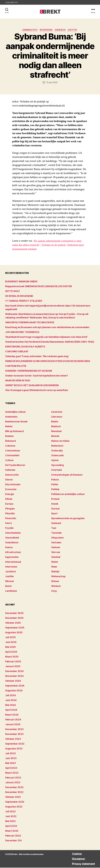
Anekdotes (11, 417)
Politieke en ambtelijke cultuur (68, 494)
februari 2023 (13, 778)
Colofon (74, 854)
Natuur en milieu (60, 441)
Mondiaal (56, 432)
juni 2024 (11, 701)
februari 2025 (13, 662)
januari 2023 (13, 783)
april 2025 (11, 652)
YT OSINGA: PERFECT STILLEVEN (24, 301)
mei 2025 (10, 647)
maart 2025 (12, 657)
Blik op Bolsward (15, 432)
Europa (9, 504)
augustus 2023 (14, 749)
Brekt (15, 855)
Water (55, 562)
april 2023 (11, 768)
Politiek (55, 490)
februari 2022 (13, 836)
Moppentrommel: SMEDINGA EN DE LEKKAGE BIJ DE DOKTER (39, 287)
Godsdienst (12, 543)
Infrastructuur (13, 553)
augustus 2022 (14, 807)
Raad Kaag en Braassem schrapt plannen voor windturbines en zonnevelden (47, 328)
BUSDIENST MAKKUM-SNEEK (21, 282)
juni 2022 (11, 817)
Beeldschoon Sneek (16, 422)
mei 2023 (10, 763)
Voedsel (56, 557)
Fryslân (9, 528)
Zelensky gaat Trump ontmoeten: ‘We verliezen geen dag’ (37, 357)
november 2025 (14, 618)
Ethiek (9, 499)
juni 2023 (11, 759)
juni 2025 (11, 643)
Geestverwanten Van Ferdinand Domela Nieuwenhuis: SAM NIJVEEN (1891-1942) (50, 342)
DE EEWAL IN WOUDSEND (19, 296)
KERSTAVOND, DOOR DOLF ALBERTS (25, 347)
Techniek (56, 533)
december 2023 (14, 730)
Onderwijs (57, 451)
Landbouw (11, 591)
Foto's (8, 524)
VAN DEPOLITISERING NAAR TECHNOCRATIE (30, 323)
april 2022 (11, 826)
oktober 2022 (13, 797)
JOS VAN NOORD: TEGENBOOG (22, 332)
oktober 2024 (13, 681)
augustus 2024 (14, 691)
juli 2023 (10, 754)
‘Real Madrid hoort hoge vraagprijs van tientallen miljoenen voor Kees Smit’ (46, 337)
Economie (11, 490)
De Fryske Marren (15, 465)
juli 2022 (10, 812)
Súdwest (56, 524)
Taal (54, 528)
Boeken (9, 436)
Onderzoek (57, 456)
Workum (56, 586)
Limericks (57, 412)
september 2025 (15, 628)
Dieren (9, 480)
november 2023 (14, 734)
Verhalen (56, 543)
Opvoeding (57, 465)
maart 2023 (12, 773)
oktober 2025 (13, 623)
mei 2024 (10, 705)
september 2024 (15, 686)
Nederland (57, 446)
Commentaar (13, 451)
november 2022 (14, 792)
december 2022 (14, 788)
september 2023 (15, 744)
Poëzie (55, 480)
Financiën (11, 519)
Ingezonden (12, 557)
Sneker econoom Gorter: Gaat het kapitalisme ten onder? (37, 376)
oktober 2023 (13, 739)
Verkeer (56, 548)
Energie (10, 494)
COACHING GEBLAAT (17, 352)
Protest (55, 499)
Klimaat (10, 582)
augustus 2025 (14, 633)
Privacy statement (81, 864)
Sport (54, 514)
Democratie (12, 475)
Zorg (54, 591)
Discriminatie (13, 485)
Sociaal (55, 509)
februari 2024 (13, 720)
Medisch (56, 427)
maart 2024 (12, 715)
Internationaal (13, 562)
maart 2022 (12, 831)
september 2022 (15, 802)
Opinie (55, 461)
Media (55, 422)
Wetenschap (58, 577)
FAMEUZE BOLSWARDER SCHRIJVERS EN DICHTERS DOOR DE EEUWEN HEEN (48, 361)
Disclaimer (76, 859)
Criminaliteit (29, 30)
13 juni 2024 (52, 83)
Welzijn (55, 572)
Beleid (9, 427)
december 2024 (14, 672)
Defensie (10, 470)
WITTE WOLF (13, 292)
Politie (55, 485)
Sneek (55, 504)
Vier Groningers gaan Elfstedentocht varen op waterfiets (37, 391)
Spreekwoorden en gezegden (68, 519)
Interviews (46, 30)
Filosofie (10, 514)
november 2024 (14, 676)
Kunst (8, 586)
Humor (9, 548)
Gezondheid (12, 538)
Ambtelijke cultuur (15, 412)
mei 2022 (10, 822)
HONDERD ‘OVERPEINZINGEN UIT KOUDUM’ (29, 371)
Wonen (55, 582)
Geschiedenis (13, 533)
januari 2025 (13, 667)
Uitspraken (57, 538)
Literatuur (57, 417)
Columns (10, 446)
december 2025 (14, 613)
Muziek (55, 436)
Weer (54, 567)
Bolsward (11, 441)
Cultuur (9, 461)
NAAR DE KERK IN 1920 (18, 381)
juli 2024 (10, 696)
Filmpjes (10, 509)
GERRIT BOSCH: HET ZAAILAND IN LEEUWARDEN (32, 386)
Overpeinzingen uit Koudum (67, 475)
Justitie (74, 30)
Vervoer (56, 553)
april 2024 (11, 710)
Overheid (56, 470)
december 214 (13, 841)
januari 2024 (13, 725)
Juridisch (61, 30)
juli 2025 (10, 638)
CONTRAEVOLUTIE (16, 366)
